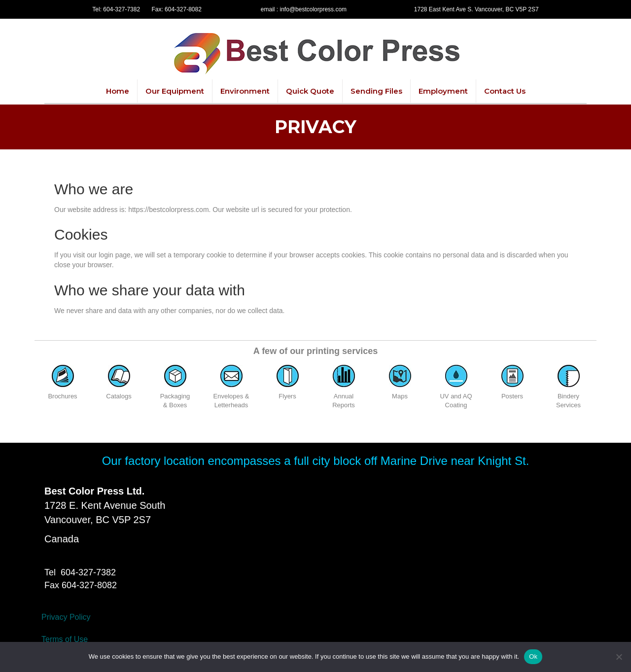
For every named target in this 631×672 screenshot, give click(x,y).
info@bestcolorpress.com (314, 9)
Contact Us (505, 91)
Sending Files (376, 91)
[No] (619, 657)
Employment (443, 91)
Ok (533, 656)
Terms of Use (65, 639)
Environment (245, 91)
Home (118, 91)
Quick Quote (310, 91)
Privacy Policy (66, 617)
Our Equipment (175, 91)
